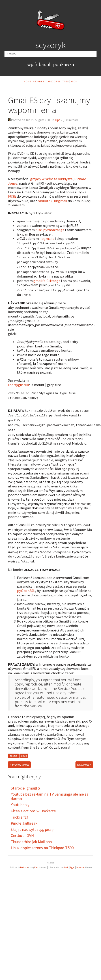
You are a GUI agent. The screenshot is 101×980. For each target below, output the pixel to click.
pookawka (63, 64)
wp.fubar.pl (39, 64)
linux (24, 751)
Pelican (24, 863)
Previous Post (19, 760)
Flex (36, 863)
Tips (58, 120)
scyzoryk (51, 45)
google (13, 751)
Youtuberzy (20, 800)
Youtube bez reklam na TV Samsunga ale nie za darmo (50, 792)
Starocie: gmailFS (25, 784)
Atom (74, 81)
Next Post (84, 760)
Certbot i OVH (22, 831)
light (72, 863)
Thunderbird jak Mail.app (31, 837)
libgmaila (47, 238)
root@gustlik (19, 383)
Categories (53, 81)
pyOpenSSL (26, 586)
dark (66, 863)
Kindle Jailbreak (24, 819)
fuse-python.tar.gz (50, 230)
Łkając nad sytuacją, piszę (32, 825)
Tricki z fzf (19, 813)
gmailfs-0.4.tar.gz (47, 279)
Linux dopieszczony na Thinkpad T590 (42, 843)
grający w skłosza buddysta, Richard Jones (47, 181)
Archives (38, 81)
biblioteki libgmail (52, 201)
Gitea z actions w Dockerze (33, 806)
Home (27, 81)
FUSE (12, 196)
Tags (65, 81)
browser (81, 863)
